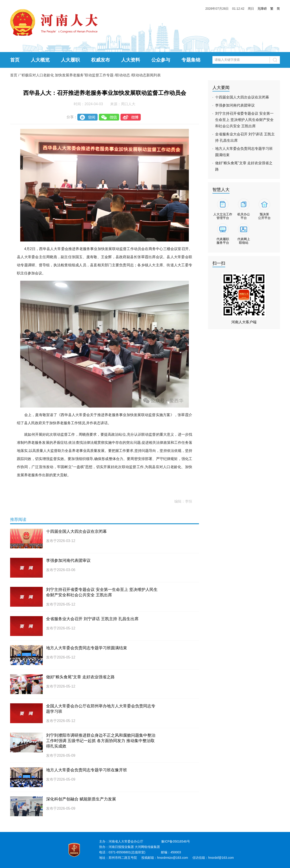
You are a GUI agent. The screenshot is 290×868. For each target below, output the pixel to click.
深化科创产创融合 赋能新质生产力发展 (81, 799)
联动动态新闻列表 (146, 75)
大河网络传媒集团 (147, 847)
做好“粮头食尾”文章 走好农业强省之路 (80, 677)
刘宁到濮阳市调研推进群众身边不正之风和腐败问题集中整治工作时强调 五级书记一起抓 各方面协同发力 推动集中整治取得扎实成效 (101, 741)
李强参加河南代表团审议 (68, 560)
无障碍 (262, 9)
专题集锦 (191, 60)
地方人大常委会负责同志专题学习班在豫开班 (87, 770)
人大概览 (40, 60)
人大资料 (131, 60)
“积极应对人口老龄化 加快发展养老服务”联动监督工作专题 (67, 75)
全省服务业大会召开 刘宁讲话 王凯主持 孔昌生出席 (92, 619)
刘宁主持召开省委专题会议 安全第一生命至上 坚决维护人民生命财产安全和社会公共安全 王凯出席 (244, 120)
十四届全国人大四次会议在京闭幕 (76, 531)
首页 (15, 60)
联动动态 (123, 75)
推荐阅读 (18, 519)
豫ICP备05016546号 (176, 841)
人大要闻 (221, 88)
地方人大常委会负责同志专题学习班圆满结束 (87, 648)
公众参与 (161, 60)
